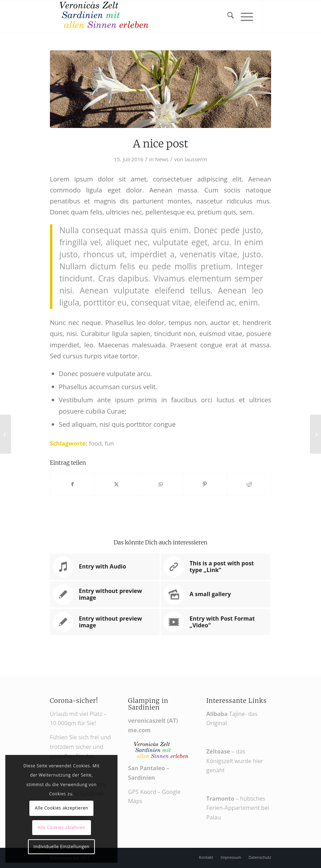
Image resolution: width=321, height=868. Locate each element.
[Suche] (227, 16)
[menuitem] (227, 16)
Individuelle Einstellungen (62, 847)
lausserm (196, 159)
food (96, 443)
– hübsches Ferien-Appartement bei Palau (238, 808)
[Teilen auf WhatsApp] (161, 484)
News (162, 159)
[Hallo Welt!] (316, 434)
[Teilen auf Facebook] (72, 484)
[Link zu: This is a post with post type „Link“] (216, 567)
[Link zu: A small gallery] (216, 594)
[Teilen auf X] (116, 484)
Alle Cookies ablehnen (62, 827)
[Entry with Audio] (5, 434)
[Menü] (243, 16)
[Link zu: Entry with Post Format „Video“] (216, 622)
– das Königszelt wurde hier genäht (235, 761)
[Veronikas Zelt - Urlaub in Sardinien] (103, 16)
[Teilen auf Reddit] (249, 484)
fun (109, 443)
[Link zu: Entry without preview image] (105, 594)
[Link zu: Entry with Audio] (105, 567)
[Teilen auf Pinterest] (205, 484)
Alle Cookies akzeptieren (61, 808)
